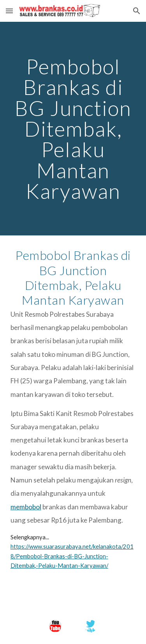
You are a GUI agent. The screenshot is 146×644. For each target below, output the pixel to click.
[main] (73, 129)
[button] (9, 11)
